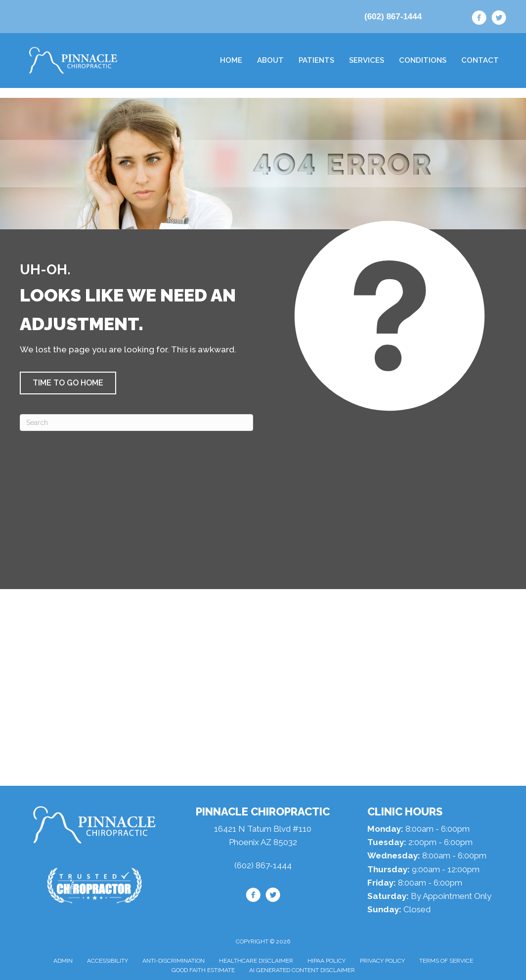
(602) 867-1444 (393, 17)
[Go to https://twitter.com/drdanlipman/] (499, 19)
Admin (63, 961)
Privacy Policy (382, 961)
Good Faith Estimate (203, 970)
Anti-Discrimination (174, 961)
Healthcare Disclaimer (256, 961)
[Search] (136, 423)
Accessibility (108, 961)
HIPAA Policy (327, 961)
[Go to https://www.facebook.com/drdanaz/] (479, 19)
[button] (68, 383)
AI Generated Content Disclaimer (302, 970)
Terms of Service (446, 961)
